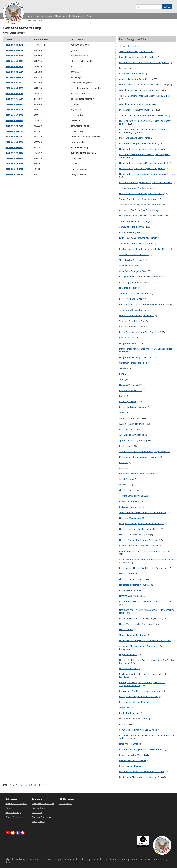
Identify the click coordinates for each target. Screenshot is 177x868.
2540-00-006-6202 (14, 104)
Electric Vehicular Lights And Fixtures (136, 624)
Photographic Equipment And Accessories (139, 697)
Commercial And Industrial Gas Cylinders (138, 730)
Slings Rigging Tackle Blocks (132, 260)
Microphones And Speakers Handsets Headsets (142, 523)
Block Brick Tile (126, 446)
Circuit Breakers (127, 479)
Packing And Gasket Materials (133, 407)
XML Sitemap (66, 803)
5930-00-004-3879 (14, 66)
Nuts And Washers (128, 385)
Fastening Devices (128, 402)
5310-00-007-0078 (14, 110)
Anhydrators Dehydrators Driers (134, 310)
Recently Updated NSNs (43, 803)
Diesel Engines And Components (135, 138)
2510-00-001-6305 (14, 56)
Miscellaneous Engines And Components (138, 143)
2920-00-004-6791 (14, 72)
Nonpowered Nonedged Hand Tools (136, 357)
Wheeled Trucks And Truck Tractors (136, 79)
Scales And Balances (129, 669)
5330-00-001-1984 (14, 50)
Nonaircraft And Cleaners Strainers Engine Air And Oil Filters (147, 174)
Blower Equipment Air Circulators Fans (137, 282)
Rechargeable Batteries (130, 590)
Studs (122, 379)
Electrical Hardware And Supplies (134, 535)
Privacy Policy (38, 822)
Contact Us (78, 16)
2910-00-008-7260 (14, 126)
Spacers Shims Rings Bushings (133, 440)
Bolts (122, 374)
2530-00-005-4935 (14, 88)
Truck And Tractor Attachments (134, 254)
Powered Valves (127, 338)
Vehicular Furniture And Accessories (136, 104)
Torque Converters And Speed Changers (138, 199)
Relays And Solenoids (129, 501)
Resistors (124, 463)
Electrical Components (16, 803)
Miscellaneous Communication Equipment (139, 457)
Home (30, 16)
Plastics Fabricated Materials (133, 760)
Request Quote (39, 808)
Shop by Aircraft (63, 16)
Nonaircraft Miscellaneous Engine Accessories (141, 194)
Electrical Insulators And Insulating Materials (140, 529)
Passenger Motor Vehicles (131, 74)
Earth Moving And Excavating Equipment (138, 238)
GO (167, 7)
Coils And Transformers (130, 507)
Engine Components (15, 817)
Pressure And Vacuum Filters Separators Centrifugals (144, 304)
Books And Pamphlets (130, 713)
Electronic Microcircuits (130, 518)
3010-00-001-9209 (14, 61)
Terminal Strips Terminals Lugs (134, 496)
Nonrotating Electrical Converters (135, 585)
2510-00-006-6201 (14, 99)
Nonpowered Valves (129, 343)
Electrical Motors (127, 574)
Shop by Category (44, 16)
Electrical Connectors (129, 490)
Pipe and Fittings (13, 812)
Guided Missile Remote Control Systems (138, 57)
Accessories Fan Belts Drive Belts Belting (139, 210)
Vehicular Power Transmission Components (140, 90)
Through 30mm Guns (129, 46)
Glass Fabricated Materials (132, 766)
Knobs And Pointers (128, 429)
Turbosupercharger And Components (137, 188)
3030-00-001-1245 (14, 45)
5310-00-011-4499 (14, 174)
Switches (123, 485)
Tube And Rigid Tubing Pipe (132, 321)
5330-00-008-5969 (14, 120)
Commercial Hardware (130, 418)
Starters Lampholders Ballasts (133, 635)
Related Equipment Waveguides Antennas (139, 546)
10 (35, 785)
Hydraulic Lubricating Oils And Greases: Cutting (141, 749)
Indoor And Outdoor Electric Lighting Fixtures (140, 618)
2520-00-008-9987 (14, 137)
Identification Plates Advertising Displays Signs (141, 777)
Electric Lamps (126, 629)
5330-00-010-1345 (14, 164)
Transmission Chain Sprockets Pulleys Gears (140, 205)
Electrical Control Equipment (132, 579)
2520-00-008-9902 (14, 131)
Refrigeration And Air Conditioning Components (142, 277)
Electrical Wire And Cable (131, 596)
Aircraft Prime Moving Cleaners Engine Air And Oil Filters (146, 182)
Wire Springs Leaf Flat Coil (131, 435)
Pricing (90, 16)
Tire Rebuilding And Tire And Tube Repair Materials (143, 115)
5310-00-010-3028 (14, 169)
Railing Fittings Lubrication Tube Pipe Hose (139, 332)
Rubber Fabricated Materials (132, 755)
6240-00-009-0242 (14, 147)
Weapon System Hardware (132, 424)
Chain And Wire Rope (129, 266)
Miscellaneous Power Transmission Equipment (141, 216)
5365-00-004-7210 (14, 77)
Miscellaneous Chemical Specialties (136, 702)
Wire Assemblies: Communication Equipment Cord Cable (146, 551)
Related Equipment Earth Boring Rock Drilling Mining (144, 249)
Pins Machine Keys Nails (131, 390)
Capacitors (124, 468)
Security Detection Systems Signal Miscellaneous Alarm (145, 640)
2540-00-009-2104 (14, 158)
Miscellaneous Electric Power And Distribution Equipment (146, 601)
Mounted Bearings (128, 232)
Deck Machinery (127, 68)
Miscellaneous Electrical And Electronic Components (144, 568)
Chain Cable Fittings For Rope (133, 271)
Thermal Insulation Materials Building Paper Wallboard (145, 451)
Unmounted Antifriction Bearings (135, 221)
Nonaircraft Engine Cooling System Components (142, 168)
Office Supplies (126, 708)
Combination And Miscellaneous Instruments (140, 691)
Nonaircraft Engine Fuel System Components (140, 149)
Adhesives (124, 724)
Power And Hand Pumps (131, 299)
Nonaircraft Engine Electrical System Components (143, 163)
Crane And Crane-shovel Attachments (137, 243)
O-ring (122, 413)
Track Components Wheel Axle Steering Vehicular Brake (145, 96)
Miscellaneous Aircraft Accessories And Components (144, 63)
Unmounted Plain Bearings (132, 227)
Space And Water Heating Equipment (137, 315)
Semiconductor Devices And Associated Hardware (143, 512)
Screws (123, 368)
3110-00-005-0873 (14, 83)
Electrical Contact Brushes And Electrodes (139, 540)
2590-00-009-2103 (14, 153)
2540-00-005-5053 (14, 93)
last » (46, 785)
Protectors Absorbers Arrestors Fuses (137, 474)
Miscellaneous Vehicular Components (137, 110)
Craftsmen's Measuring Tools (133, 363)
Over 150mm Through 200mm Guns (136, 51)
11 (39, 785)
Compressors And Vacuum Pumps (135, 293)
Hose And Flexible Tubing (131, 327)
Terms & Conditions (41, 817)
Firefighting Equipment (130, 288)
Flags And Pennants (128, 744)
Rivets (122, 396)
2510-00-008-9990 (14, 142)
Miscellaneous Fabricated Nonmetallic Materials (142, 771)
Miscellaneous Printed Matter (133, 719)
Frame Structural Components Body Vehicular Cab (143, 85)
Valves (9, 808)
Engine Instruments (128, 655)
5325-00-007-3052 (14, 115)
